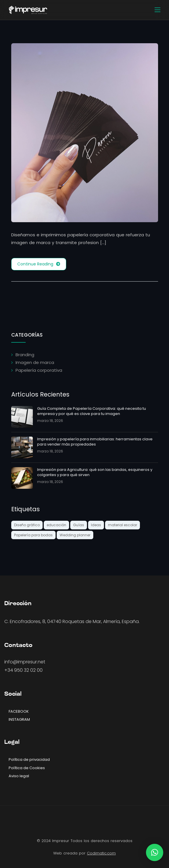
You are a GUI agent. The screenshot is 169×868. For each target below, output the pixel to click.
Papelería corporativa (39, 370)
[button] (155, 852)
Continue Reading (39, 264)
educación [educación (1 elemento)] (56, 525)
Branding (25, 355)
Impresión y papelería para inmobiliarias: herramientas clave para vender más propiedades (95, 442)
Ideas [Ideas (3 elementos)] (96, 525)
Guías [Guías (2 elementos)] (79, 525)
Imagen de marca (35, 362)
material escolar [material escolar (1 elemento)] (123, 525)
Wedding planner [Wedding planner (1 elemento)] (75, 535)
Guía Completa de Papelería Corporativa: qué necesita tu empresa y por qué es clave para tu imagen (92, 411)
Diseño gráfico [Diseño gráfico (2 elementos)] (27, 525)
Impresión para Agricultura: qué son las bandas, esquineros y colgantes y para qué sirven (95, 472)
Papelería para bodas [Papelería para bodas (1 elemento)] (33, 535)
